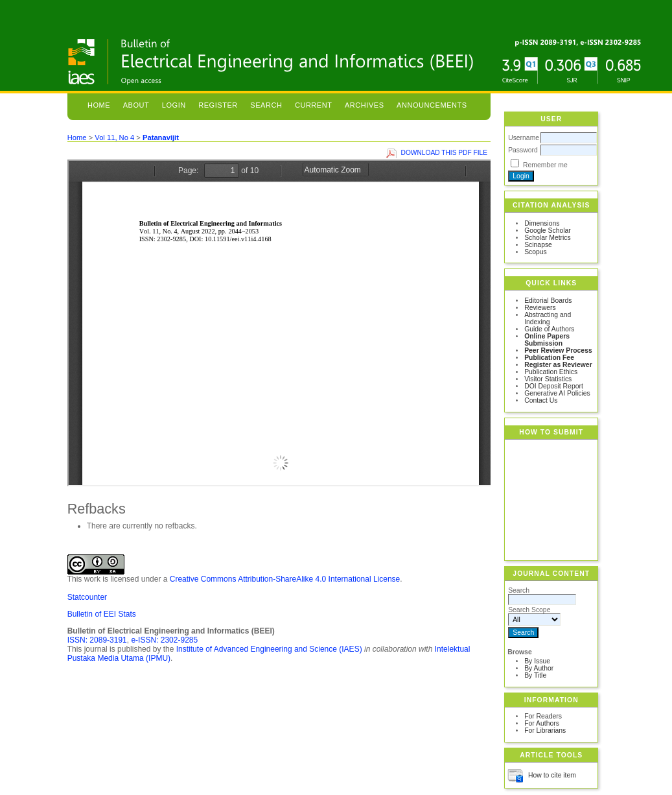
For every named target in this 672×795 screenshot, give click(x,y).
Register (218, 105)
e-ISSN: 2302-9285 (164, 640)
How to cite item (552, 775)
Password (523, 150)
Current (314, 105)
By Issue (537, 661)
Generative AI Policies (557, 393)
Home (99, 105)
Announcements (432, 105)
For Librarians (545, 730)
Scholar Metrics (548, 238)
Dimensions (542, 223)
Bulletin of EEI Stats (102, 614)
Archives (365, 105)
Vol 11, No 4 (114, 137)
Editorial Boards (548, 301)
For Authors (542, 723)
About (136, 105)
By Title (535, 675)
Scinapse (538, 245)
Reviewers (540, 308)
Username (524, 138)
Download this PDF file (444, 153)
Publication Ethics (551, 372)
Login (174, 105)
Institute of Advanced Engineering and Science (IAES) (269, 649)
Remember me (545, 165)
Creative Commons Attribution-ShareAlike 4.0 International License (285, 579)
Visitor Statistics (548, 379)
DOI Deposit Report (554, 386)
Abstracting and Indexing (548, 318)
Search (266, 105)
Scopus (536, 252)
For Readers (543, 716)
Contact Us (541, 400)
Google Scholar (548, 231)
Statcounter (87, 597)
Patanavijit (161, 137)
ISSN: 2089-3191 (97, 640)
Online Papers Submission (547, 340)
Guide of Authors (549, 329)
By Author (539, 668)
